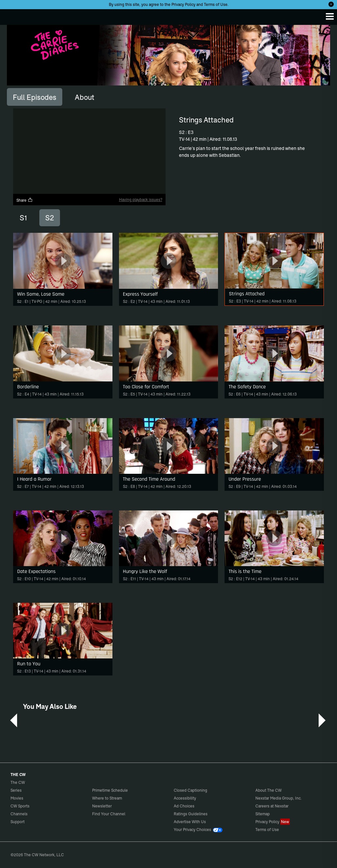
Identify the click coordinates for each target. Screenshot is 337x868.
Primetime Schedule (110, 790)
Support (18, 822)
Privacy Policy (183, 4)
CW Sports (20, 806)
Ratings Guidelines (191, 814)
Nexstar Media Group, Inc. (278, 798)
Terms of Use (216, 4)
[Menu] (330, 16)
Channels (19, 814)
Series (16, 790)
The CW (11, 15)
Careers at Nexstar (272, 806)
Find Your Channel (109, 814)
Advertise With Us (190, 822)
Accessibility (185, 798)
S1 (23, 218)
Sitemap (263, 814)
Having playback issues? (141, 200)
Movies (17, 798)
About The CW (268, 790)
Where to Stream (107, 798)
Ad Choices (184, 806)
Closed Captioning (190, 790)
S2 (50, 218)
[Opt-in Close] (331, 4)
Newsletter (102, 806)
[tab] (35, 97)
